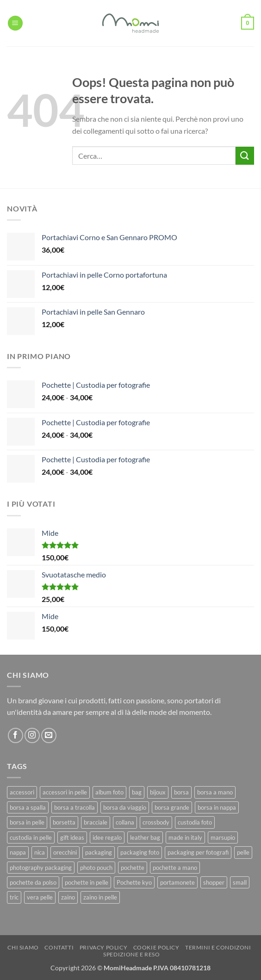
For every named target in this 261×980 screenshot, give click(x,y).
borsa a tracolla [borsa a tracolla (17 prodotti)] (75, 807)
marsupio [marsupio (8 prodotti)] (223, 837)
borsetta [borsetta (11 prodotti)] (64, 822)
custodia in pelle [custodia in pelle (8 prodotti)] (31, 837)
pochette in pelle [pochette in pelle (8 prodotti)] (87, 882)
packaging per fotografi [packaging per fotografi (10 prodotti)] (198, 852)
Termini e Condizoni (218, 947)
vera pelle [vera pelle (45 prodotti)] (40, 897)
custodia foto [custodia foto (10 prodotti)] (195, 822)
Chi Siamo (23, 947)
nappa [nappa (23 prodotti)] (18, 852)
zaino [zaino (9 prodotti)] (68, 897)
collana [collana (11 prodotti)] (125, 822)
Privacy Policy (104, 947)
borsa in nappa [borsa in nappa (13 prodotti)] (217, 807)
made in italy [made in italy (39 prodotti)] (185, 837)
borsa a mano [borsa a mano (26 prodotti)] (215, 792)
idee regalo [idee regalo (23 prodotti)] (107, 837)
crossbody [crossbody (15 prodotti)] (156, 822)
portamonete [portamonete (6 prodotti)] (177, 882)
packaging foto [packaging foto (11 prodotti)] (140, 852)
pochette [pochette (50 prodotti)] (133, 868)
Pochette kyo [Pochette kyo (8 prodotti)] (134, 882)
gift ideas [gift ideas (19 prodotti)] (72, 837)
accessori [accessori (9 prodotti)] (22, 792)
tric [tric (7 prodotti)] (14, 897)
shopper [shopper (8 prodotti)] (214, 882)
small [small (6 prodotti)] (240, 882)
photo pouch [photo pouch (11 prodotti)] (96, 868)
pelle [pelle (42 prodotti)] (243, 852)
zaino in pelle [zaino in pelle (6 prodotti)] (100, 897)
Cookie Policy (156, 947)
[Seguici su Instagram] (32, 735)
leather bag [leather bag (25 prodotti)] (145, 837)
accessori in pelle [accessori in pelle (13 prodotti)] (65, 792)
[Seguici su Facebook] (16, 735)
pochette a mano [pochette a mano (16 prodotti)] (175, 868)
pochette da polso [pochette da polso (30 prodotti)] (33, 882)
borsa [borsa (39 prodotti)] (181, 792)
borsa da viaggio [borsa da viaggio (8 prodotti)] (125, 807)
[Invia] (245, 156)
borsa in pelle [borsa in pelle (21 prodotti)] (27, 822)
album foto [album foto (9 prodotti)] (109, 792)
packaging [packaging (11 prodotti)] (99, 852)
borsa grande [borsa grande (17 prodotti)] (172, 807)
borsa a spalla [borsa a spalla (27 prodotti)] (28, 807)
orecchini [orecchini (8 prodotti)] (65, 852)
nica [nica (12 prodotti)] (40, 852)
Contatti (59, 947)
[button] (15, 23)
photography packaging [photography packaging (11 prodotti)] (41, 868)
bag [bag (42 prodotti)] (137, 792)
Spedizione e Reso (131, 954)
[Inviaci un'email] (49, 735)
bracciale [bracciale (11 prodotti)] (96, 822)
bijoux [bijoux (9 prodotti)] (158, 792)
